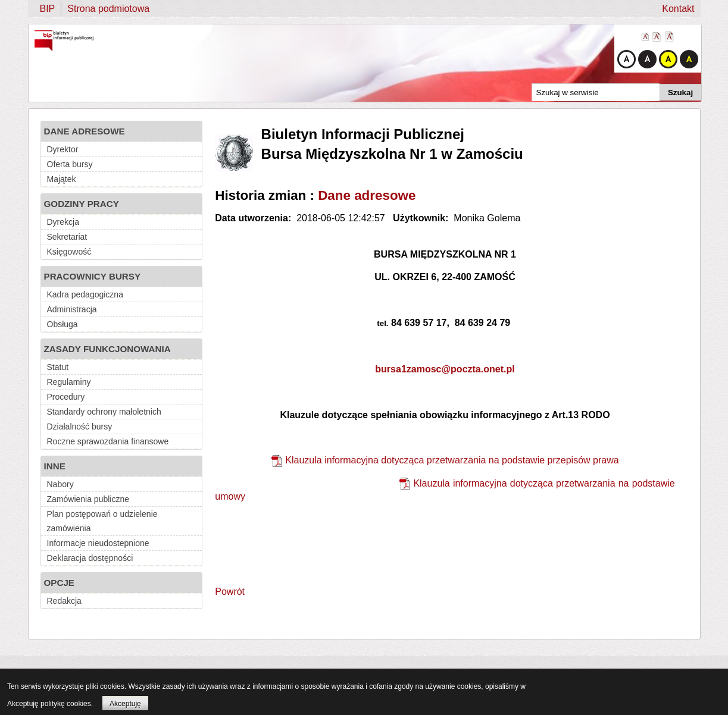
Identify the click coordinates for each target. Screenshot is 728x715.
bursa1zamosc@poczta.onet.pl (445, 369)
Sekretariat (67, 237)
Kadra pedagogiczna (85, 294)
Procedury (66, 397)
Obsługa (63, 324)
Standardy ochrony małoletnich (104, 412)
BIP (48, 9)
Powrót (230, 592)
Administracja (72, 309)
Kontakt (678, 9)
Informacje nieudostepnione (98, 543)
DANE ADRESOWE (85, 131)
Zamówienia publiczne (88, 499)
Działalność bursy (80, 427)
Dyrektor (63, 149)
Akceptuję (125, 704)
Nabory (60, 484)
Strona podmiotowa (108, 9)
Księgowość (69, 252)
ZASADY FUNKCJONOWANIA (107, 349)
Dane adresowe (367, 195)
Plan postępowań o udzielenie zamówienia (102, 521)
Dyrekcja (63, 222)
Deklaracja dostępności (90, 558)
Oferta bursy (70, 164)
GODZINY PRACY (82, 204)
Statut (58, 367)
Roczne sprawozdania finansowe (108, 441)
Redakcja (64, 601)
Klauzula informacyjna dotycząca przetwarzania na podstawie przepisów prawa (452, 460)
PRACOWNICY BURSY (93, 276)
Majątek (62, 179)
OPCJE (60, 583)
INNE (55, 466)
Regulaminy (69, 382)
